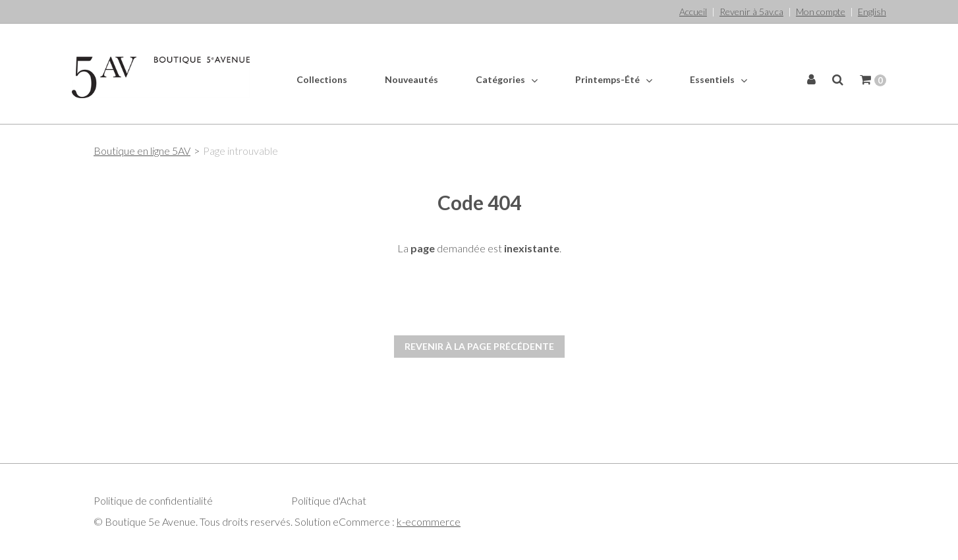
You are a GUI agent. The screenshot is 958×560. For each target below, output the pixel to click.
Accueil (693, 12)
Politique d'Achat (329, 500)
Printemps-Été (614, 80)
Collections (322, 79)
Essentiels (718, 80)
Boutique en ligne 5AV (142, 151)
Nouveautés (411, 79)
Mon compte (821, 12)
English (872, 12)
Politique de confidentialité (153, 500)
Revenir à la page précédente (479, 346)
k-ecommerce (429, 521)
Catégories (507, 80)
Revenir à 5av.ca (751, 12)
